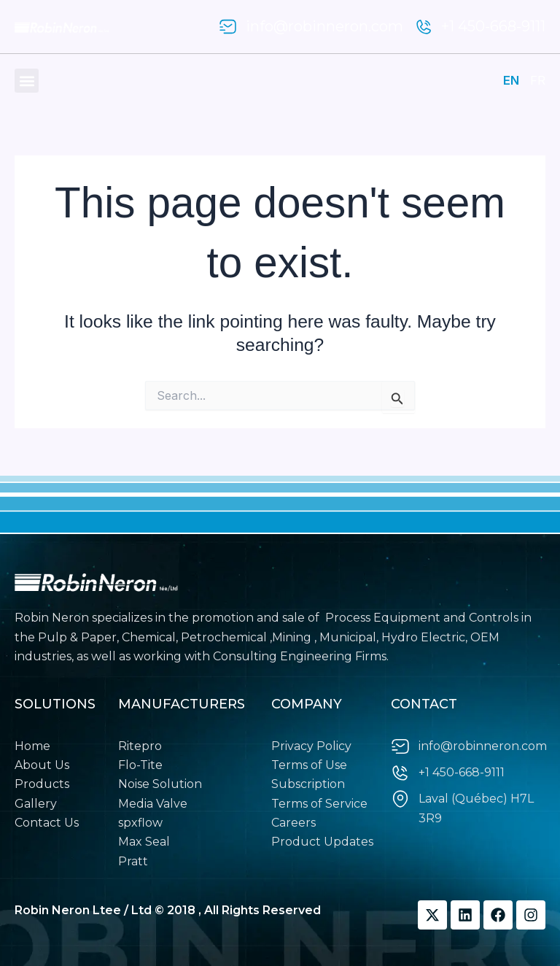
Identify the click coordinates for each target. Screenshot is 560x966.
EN (511, 80)
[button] (27, 81)
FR (538, 80)
